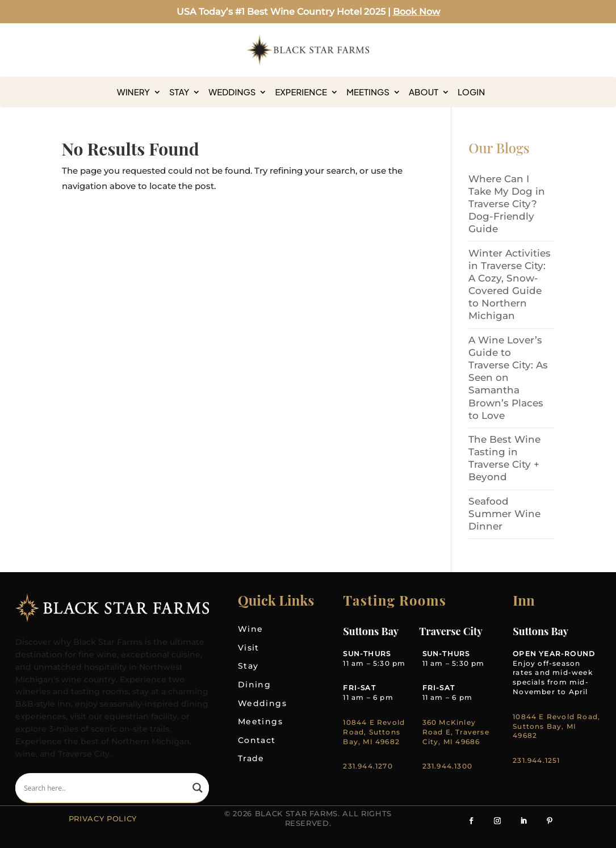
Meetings (368, 92)
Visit (249, 648)
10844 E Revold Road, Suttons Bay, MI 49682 (374, 732)
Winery (133, 92)
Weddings (232, 92)
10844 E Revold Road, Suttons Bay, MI (556, 721)
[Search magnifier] (198, 788)
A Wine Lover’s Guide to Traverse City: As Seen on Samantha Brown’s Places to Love (508, 378)
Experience (301, 92)
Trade (251, 758)
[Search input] (105, 788)
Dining (254, 685)
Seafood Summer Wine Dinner (504, 514)
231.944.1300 (447, 766)
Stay (179, 92)
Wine (251, 629)
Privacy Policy (103, 818)
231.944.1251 (536, 760)
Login (471, 92)
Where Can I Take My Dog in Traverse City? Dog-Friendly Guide (507, 204)
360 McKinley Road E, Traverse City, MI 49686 (456, 732)
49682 (525, 735)
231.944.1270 (368, 766)
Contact (257, 740)
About (424, 92)
